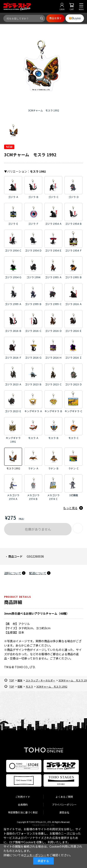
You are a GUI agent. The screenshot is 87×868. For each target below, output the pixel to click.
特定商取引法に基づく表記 (23, 812)
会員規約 (23, 804)
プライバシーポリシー (64, 804)
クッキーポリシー (35, 855)
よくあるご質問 (64, 797)
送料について (13, 573)
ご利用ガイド (23, 797)
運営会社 (64, 812)
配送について (38, 573)
